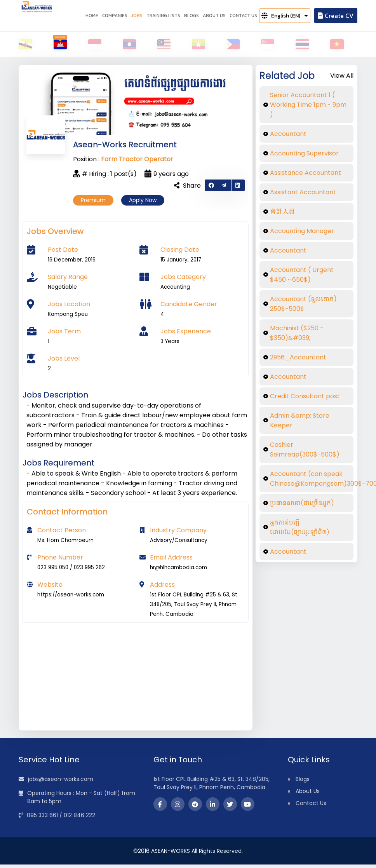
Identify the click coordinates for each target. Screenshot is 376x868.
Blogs (303, 783)
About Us (308, 795)
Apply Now (143, 204)
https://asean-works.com (71, 598)
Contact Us (311, 807)
